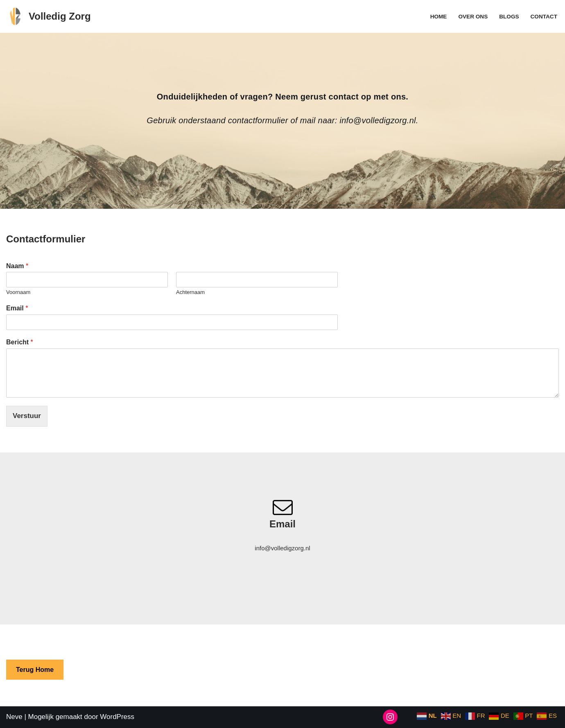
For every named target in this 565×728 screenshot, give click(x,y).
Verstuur (27, 416)
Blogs (509, 17)
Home (439, 17)
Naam (17, 266)
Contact (544, 17)
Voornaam (18, 292)
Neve (14, 717)
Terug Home (35, 670)
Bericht (20, 342)
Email (17, 308)
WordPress (117, 717)
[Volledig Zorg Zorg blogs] (49, 16)
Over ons (473, 17)
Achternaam (190, 292)
